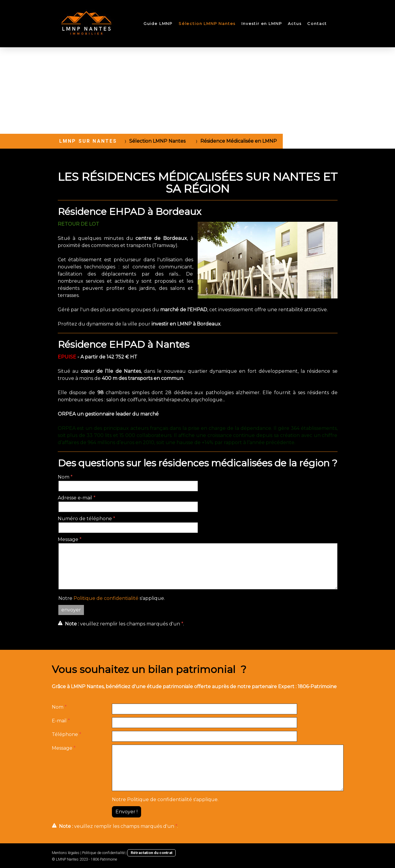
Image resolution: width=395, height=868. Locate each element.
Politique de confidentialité (106, 598)
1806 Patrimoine (104, 859)
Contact (317, 23)
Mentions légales (66, 853)
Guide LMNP (158, 23)
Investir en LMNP (262, 23)
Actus (295, 23)
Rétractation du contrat (152, 853)
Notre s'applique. (112, 598)
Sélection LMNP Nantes (207, 23)
